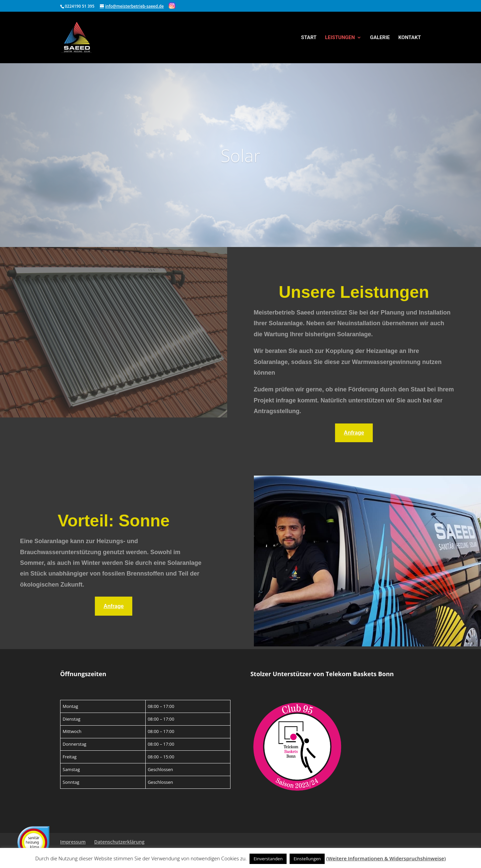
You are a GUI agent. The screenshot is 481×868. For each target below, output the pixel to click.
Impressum (73, 842)
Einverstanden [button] (268, 859)
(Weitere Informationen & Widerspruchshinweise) (386, 858)
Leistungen (340, 38)
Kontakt (410, 38)
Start (309, 38)
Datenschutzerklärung (119, 842)
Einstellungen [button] (307, 859)
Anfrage (354, 433)
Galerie (380, 38)
